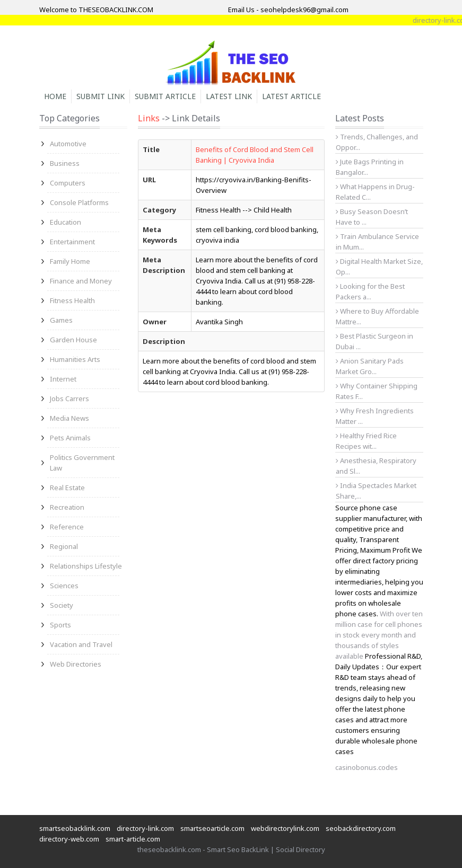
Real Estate (67, 488)
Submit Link (101, 96)
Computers (68, 183)
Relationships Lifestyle (86, 566)
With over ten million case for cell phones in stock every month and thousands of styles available (379, 635)
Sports (60, 625)
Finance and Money (81, 281)
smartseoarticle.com (212, 828)
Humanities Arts (75, 359)
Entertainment (72, 242)
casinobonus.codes (367, 767)
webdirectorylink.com (285, 828)
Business (65, 163)
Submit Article (165, 96)
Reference (67, 527)
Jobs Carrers (69, 398)
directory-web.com (69, 839)
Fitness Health (72, 300)
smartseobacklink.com (75, 828)
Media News (69, 418)
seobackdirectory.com (361, 828)
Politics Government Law (82, 463)
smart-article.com (133, 839)
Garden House (73, 340)
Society (62, 605)
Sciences (64, 586)
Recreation (67, 507)
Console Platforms (79, 202)
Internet (63, 379)
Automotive (68, 144)
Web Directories (76, 664)
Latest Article (291, 96)
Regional (64, 546)
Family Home (70, 261)
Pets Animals (70, 438)
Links (149, 118)
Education (66, 222)
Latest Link (229, 96)
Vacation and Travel (81, 644)
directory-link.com (145, 828)
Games (61, 320)
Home (55, 96)
